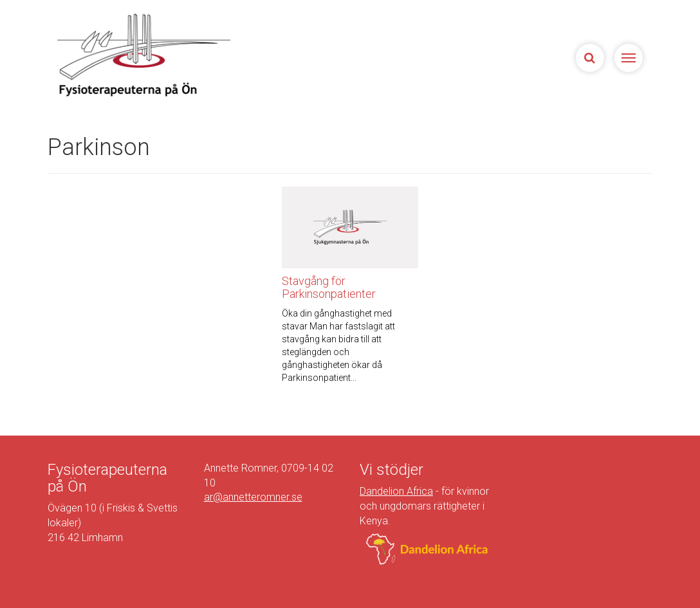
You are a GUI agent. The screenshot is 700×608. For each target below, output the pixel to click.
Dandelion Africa (396, 491)
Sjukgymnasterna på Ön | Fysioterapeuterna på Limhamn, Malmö (142, 55)
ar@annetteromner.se (253, 497)
